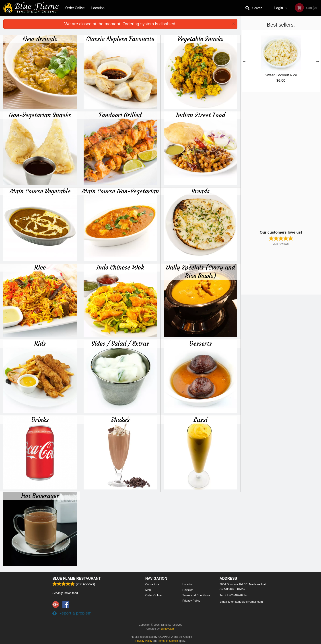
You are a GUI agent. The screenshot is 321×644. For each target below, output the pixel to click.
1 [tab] (264, 90)
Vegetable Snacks (200, 39)
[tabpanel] (281, 61)
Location (98, 8)
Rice (40, 267)
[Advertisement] (270, 162)
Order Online (75, 8)
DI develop (167, 629)
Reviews (188, 590)
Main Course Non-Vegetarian (120, 191)
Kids (40, 343)
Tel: (233, 595)
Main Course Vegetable (40, 191)
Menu (149, 590)
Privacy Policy (191, 601)
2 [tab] (271, 90)
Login (279, 8)
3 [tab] (278, 90)
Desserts (201, 343)
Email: (241, 602)
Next (318, 61)
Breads (201, 191)
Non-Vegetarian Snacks (40, 115)
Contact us (152, 584)
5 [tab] (291, 90)
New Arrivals (40, 39)
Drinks (40, 420)
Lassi (200, 420)
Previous (244, 61)
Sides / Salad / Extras (120, 343)
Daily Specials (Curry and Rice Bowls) (200, 272)
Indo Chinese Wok (120, 267)
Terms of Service (168, 641)
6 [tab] (298, 90)
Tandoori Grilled (120, 115)
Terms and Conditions (196, 595)
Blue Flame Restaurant (77, 578)
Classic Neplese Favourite (120, 39)
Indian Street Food (201, 115)
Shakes (120, 420)
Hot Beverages (40, 496)
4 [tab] (284, 90)
